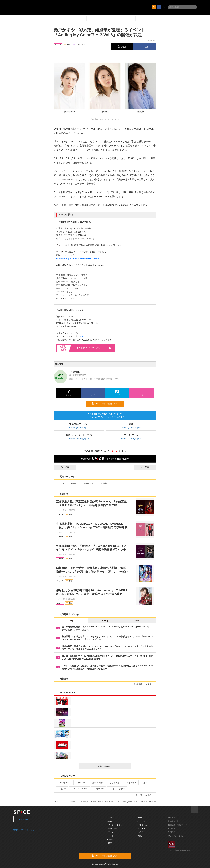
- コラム (140, 832)
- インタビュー (143, 825)
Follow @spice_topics (79, 428)
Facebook (23, 819)
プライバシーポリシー (177, 836)
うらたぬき (113, 783)
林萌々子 (80, 783)
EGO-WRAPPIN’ (79, 789)
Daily (71, 620)
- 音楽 (110, 818)
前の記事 (62, 467)
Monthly (139, 620)
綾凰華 (103, 483)
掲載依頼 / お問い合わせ (178, 825)
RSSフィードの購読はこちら (107, 404)
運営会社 (172, 818)
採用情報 (172, 829)
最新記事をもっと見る (144, 684)
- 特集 (139, 836)
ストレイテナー (117, 789)
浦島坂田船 (96, 783)
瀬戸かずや (88, 483)
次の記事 (148, 467)
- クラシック (112, 829)
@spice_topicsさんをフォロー (27, 830)
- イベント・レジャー (116, 825)
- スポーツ (111, 839)
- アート (110, 836)
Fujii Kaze (98, 789)
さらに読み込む (113, 766)
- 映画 (110, 843)
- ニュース (141, 821)
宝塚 (61, 483)
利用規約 (172, 832)
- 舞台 (110, 821)
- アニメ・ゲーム (114, 832)
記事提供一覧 (173, 821)
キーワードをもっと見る (143, 795)
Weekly (105, 620)
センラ (62, 789)
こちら (80, 336)
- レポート (141, 829)
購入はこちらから (93, 348)
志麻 (144, 783)
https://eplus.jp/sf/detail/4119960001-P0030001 (78, 258)
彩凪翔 (73, 483)
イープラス (60, 801)
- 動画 (139, 818)
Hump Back (64, 783)
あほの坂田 (130, 783)
